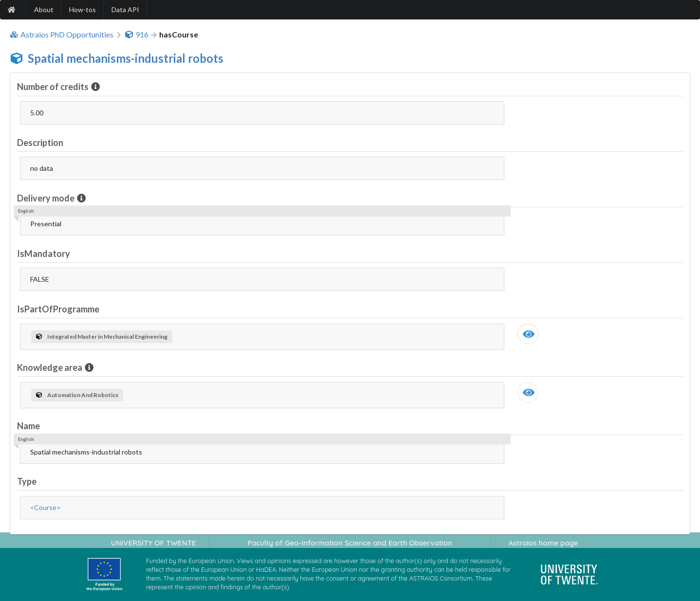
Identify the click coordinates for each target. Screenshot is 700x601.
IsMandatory (44, 254)
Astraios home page (543, 543)
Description (40, 143)
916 (137, 35)
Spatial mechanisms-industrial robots (126, 58)
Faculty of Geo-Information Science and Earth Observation (350, 543)
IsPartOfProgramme (58, 309)
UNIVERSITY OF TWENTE (154, 543)
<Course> (46, 507)
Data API (125, 9)
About (44, 9)
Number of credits (54, 87)
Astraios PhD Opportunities (62, 35)
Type (27, 481)
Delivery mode (46, 198)
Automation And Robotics (77, 395)
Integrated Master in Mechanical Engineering (102, 337)
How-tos (83, 9)
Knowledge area (50, 367)
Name (28, 426)
